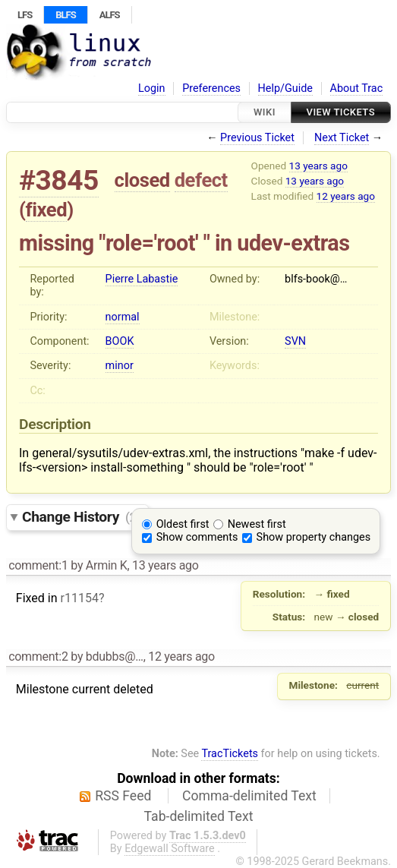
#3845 (59, 180)
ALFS (110, 15)
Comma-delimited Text (249, 796)
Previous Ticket (257, 138)
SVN (295, 341)
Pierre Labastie (142, 279)
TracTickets (230, 754)
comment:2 (38, 657)
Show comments (197, 537)
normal (123, 317)
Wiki (265, 112)
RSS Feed (123, 796)
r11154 (79, 598)
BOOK (120, 341)
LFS (25, 15)
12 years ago (346, 196)
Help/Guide (285, 88)
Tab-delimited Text (199, 816)
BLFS (65, 15)
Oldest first (183, 524)
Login (152, 88)
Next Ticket (342, 138)
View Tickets (341, 112)
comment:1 (38, 565)
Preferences (211, 88)
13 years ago (318, 166)
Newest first (257, 524)
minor (120, 366)
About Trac (357, 88)
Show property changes (314, 537)
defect (201, 180)
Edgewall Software (170, 849)
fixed (47, 210)
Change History (81, 517)
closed (142, 180)
